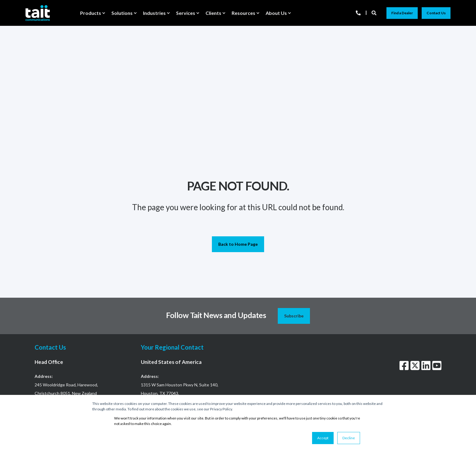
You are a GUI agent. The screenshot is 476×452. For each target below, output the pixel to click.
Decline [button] (349, 438)
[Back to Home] (38, 13)
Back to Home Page (238, 244)
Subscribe (294, 316)
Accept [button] (323, 438)
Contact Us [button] (436, 13)
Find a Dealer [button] (402, 13)
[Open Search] (374, 12)
